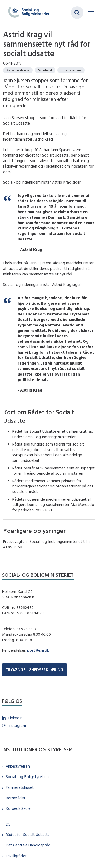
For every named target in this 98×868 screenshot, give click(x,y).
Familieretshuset (20, 787)
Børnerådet (16, 798)
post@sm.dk (38, 650)
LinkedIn (15, 718)
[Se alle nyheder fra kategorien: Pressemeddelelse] (18, 70)
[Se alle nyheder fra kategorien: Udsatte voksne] (71, 70)
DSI (9, 824)
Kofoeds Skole (18, 808)
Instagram (17, 725)
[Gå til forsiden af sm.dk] (27, 13)
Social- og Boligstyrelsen (27, 777)
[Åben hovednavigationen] (93, 13)
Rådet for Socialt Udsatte (28, 835)
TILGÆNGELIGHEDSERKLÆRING (34, 670)
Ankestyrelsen (18, 766)
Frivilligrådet (16, 856)
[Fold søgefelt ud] (77, 13)
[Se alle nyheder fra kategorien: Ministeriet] (45, 70)
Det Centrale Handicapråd (28, 845)
